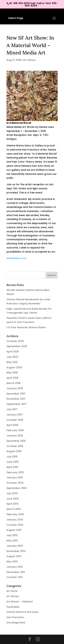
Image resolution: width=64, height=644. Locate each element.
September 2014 (17, 488)
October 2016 (15, 420)
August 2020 (14, 367)
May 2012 (12, 562)
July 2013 (12, 535)
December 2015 (16, 441)
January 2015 (15, 478)
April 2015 (12, 467)
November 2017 (16, 399)
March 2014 (14, 509)
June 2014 (13, 499)
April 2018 (12, 378)
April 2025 (13, 352)
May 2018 (12, 373)
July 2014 (12, 493)
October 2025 (15, 341)
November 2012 (16, 551)
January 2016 (15, 436)
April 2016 (12, 425)
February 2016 (15, 430)
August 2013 (14, 530)
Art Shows (29, 60)
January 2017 (15, 415)
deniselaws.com (17, 258)
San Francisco (15, 617)
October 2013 (15, 525)
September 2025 (17, 346)
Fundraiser (13, 607)
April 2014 (12, 504)
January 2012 (15, 567)
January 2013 (15, 546)
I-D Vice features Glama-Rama (26, 327)
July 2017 (12, 409)
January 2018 (15, 388)
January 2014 (15, 520)
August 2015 (14, 451)
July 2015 (12, 457)
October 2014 (15, 483)
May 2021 (12, 362)
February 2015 (15, 472)
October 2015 (15, 446)
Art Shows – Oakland (20, 602)
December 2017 (16, 394)
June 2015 (13, 462)
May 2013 (12, 541)
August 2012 (14, 556)
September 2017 (16, 404)
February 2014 (15, 514)
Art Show (12, 591)
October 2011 (15, 577)
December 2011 (16, 572)
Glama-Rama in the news (22, 612)
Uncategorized (16, 623)
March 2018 (13, 383)
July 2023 (12, 357)
